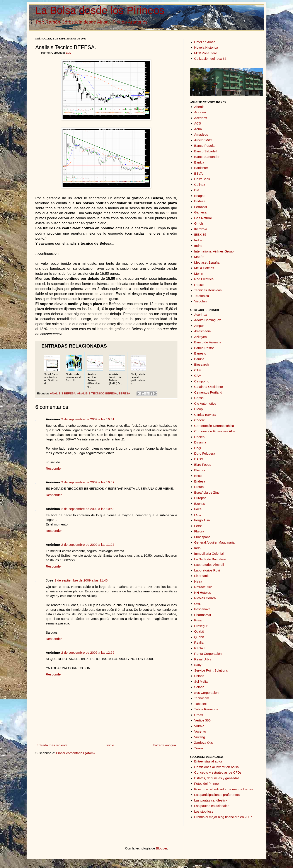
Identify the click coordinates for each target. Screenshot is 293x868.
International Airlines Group (214, 251)
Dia (197, 190)
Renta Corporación (208, 654)
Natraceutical (204, 587)
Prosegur (201, 626)
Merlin (199, 274)
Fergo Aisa (202, 520)
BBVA (198, 173)
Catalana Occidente (209, 387)
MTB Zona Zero (206, 53)
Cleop (198, 409)
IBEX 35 (200, 234)
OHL (198, 604)
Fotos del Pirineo (207, 784)
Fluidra (199, 531)
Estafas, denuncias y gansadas (217, 778)
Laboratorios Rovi (207, 570)
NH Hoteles (203, 593)
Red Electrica (204, 279)
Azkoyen (201, 337)
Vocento (200, 731)
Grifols (199, 223)
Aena (198, 129)
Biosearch (202, 364)
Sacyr (198, 665)
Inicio (110, 745)
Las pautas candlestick (211, 800)
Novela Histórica (206, 47)
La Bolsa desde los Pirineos (100, 10)
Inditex (199, 240)
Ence (198, 476)
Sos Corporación (206, 693)
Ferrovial (201, 207)
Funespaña (202, 537)
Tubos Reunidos (206, 709)
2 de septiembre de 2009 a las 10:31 (88, 419)
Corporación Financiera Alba (215, 431)
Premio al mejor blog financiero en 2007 (223, 817)
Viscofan (200, 301)
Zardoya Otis (204, 743)
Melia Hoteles (204, 268)
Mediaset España (207, 262)
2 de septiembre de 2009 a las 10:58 (88, 509)
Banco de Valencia (208, 342)
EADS (199, 459)
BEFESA (124, 393)
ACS (198, 123)
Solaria (199, 687)
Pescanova (202, 609)
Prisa (198, 620)
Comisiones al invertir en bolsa (216, 767)
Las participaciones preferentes (217, 795)
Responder (54, 468)
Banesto (200, 353)
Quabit (199, 631)
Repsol (199, 285)
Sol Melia (201, 681)
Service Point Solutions (211, 670)
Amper (199, 326)
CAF (198, 370)
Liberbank (201, 576)
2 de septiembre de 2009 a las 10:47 (88, 482)
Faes (198, 509)
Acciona (200, 112)
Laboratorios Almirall (209, 565)
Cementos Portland (208, 392)
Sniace (199, 676)
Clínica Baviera (205, 415)
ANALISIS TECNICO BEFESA (97, 393)
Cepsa (199, 398)
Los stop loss (204, 811)
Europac (200, 498)
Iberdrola (201, 229)
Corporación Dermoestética (214, 426)
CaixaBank (202, 179)
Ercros (199, 487)
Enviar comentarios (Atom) (75, 753)
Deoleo (199, 437)
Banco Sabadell (206, 151)
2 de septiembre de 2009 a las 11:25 (88, 545)
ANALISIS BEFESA (63, 393)
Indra (198, 246)
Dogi (198, 448)
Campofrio (202, 381)
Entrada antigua (164, 745)
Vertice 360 (202, 720)
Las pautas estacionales (212, 806)
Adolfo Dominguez (208, 320)
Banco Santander (207, 157)
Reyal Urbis (203, 659)
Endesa (200, 201)
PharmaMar (203, 615)
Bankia (199, 162)
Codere (200, 420)
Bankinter (201, 168)
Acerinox (201, 118)
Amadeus (201, 134)
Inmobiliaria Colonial (209, 553)
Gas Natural (203, 218)
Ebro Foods (203, 465)
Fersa (198, 526)
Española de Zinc (207, 492)
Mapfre (199, 257)
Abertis (199, 107)
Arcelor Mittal (204, 140)
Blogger (161, 848)
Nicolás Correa (205, 598)
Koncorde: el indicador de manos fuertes (224, 789)
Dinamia (200, 442)
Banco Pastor (204, 348)
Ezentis (200, 504)
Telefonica (202, 296)
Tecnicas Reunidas (208, 290)
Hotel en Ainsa (205, 42)
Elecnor (200, 470)
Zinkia (199, 748)
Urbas (199, 715)
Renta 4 (200, 648)
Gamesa (200, 212)
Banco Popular (205, 146)
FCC (198, 515)
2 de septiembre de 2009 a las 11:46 (81, 580)
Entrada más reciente (52, 745)
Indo (197, 548)
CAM (198, 376)
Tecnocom (202, 698)
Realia (199, 642)
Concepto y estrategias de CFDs (218, 772)
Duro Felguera (205, 453)
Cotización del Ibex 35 (210, 59)
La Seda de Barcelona (210, 559)
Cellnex (200, 185)
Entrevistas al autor (208, 761)
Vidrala (199, 726)
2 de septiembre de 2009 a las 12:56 (88, 652)
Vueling (200, 737)
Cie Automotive (205, 403)
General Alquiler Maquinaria (214, 542)
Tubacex (200, 704)
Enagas (200, 196)
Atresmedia (203, 331)
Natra (198, 581)
